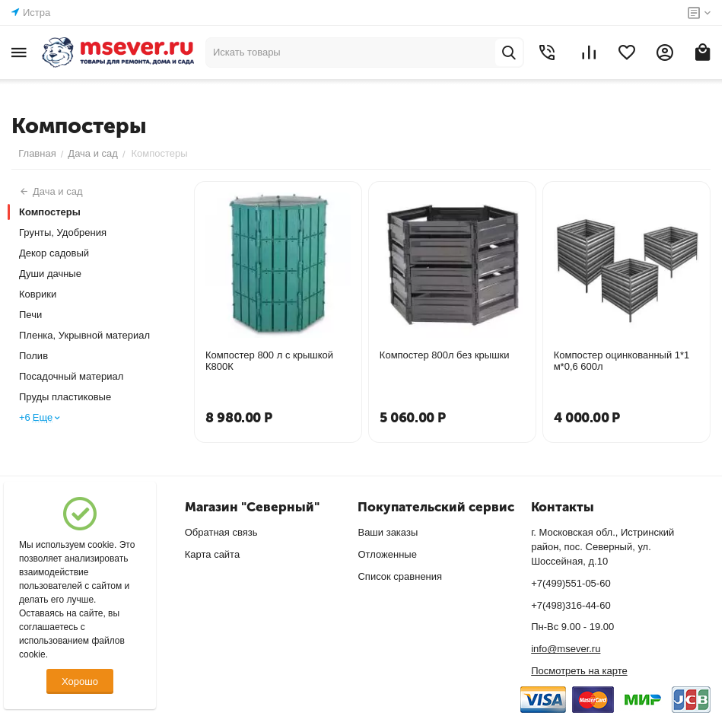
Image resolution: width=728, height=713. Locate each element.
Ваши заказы (388, 532)
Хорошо (80, 681)
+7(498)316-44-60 (571, 605)
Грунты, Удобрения (63, 232)
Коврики (38, 294)
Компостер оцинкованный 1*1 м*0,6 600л (622, 361)
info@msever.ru (566, 649)
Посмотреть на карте (579, 671)
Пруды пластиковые (65, 397)
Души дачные (50, 274)
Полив (33, 356)
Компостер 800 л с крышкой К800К (269, 361)
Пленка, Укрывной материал (84, 335)
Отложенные (387, 554)
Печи (30, 315)
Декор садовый (54, 253)
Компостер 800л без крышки (445, 355)
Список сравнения (400, 576)
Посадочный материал (71, 376)
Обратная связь (221, 532)
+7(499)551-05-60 (571, 583)
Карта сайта (212, 554)
